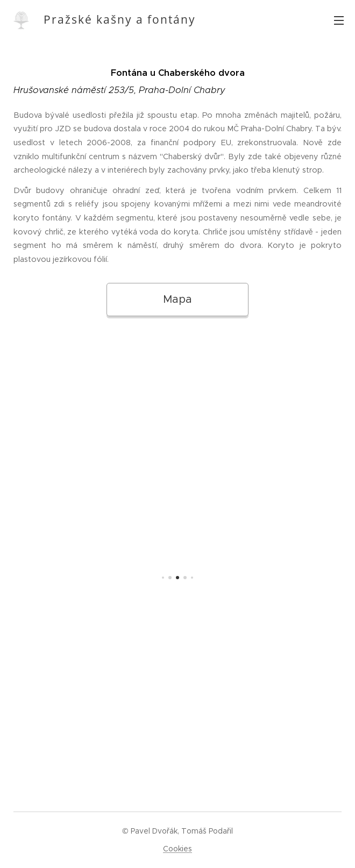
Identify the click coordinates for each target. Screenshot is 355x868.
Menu (339, 20)
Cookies (177, 849)
